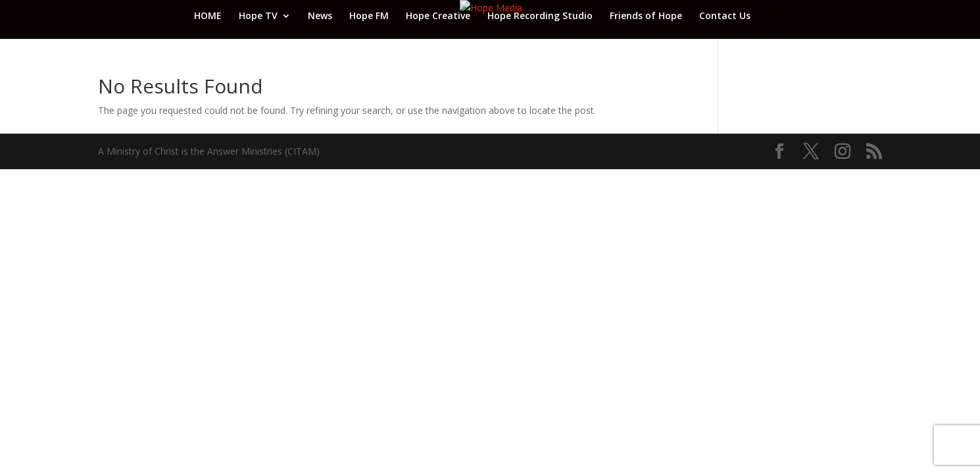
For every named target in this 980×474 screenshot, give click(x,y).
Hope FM (369, 16)
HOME (208, 16)
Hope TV (258, 16)
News (320, 16)
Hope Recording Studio (540, 16)
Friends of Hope (646, 16)
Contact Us (725, 16)
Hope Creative (438, 16)
